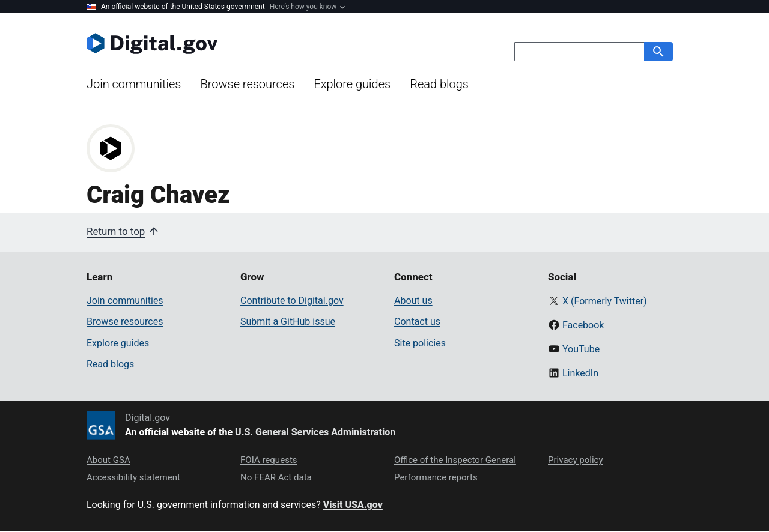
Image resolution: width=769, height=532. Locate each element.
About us (413, 301)
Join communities (134, 84)
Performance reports (436, 477)
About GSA (108, 460)
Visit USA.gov (353, 505)
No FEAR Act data (276, 477)
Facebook (583, 325)
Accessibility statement (133, 477)
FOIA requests (269, 460)
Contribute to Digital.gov (292, 301)
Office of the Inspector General (455, 460)
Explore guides (352, 84)
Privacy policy (576, 460)
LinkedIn (580, 373)
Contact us (417, 322)
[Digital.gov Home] (236, 43)
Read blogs (439, 84)
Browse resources (247, 84)
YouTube (581, 349)
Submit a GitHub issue (288, 322)
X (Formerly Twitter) (605, 301)
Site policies (420, 343)
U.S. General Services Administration (315, 432)
